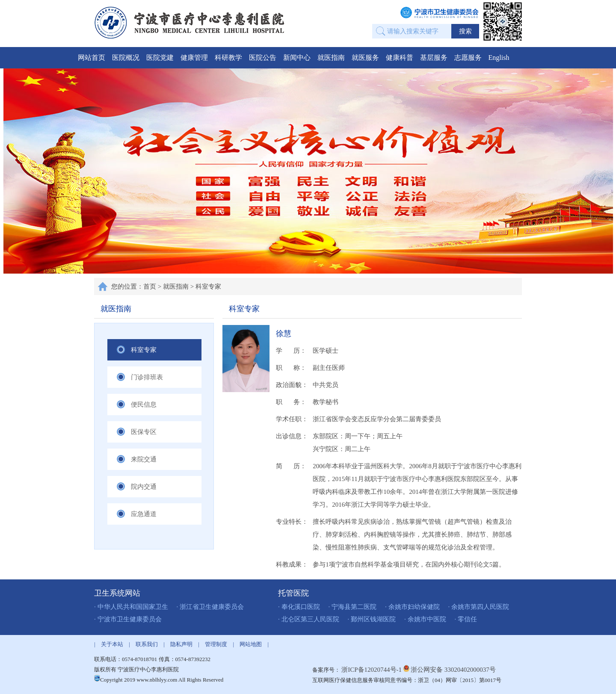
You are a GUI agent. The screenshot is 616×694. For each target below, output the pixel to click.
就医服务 (365, 58)
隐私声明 (181, 644)
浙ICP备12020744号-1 (372, 670)
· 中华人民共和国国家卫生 (131, 607)
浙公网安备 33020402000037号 (453, 670)
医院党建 (160, 58)
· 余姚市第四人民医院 (479, 607)
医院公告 (263, 58)
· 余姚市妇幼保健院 (412, 607)
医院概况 (126, 58)
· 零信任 (466, 619)
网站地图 (251, 644)
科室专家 (208, 286)
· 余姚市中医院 (425, 619)
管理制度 (216, 644)
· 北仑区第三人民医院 (309, 619)
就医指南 (331, 58)
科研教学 (228, 58)
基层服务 (434, 58)
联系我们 (147, 644)
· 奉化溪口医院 (299, 607)
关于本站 (112, 644)
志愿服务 (468, 58)
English (499, 58)
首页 (150, 286)
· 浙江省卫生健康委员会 (210, 607)
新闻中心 (297, 58)
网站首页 (92, 58)
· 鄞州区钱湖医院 (372, 619)
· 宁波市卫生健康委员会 (128, 619)
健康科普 (400, 58)
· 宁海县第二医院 (353, 607)
